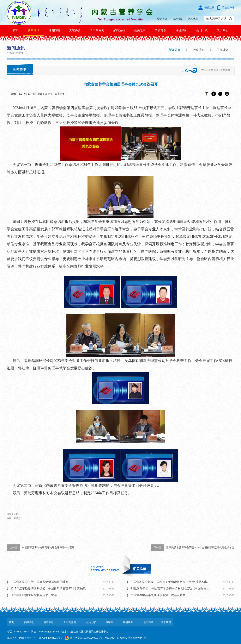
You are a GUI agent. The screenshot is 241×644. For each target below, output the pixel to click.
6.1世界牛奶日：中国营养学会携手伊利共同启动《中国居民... (170, 589)
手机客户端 (228, 8)
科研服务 (181, 30)
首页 (16, 30)
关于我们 (223, 30)
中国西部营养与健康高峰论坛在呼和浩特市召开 (41, 548)
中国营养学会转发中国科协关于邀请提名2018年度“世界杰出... (170, 582)
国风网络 (122, 638)
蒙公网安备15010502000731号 (86, 638)
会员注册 (209, 8)
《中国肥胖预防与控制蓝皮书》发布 (34, 595)
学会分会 (161, 30)
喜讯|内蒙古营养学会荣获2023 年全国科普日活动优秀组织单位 (192, 548)
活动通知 (199, 50)
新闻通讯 (34, 30)
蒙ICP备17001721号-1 (51, 638)
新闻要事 (175, 50)
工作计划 (223, 50)
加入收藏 (177, 19)
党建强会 (75, 30)
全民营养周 (97, 30)
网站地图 (193, 19)
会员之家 (140, 30)
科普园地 (54, 30)
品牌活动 (119, 30)
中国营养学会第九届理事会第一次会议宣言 (158, 595)
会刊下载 (202, 30)
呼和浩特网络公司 (138, 638)
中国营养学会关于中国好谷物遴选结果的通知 (40, 582)
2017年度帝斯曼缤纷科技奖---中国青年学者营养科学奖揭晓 (48, 589)
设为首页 (162, 19)
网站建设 (110, 638)
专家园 (109, 622)
